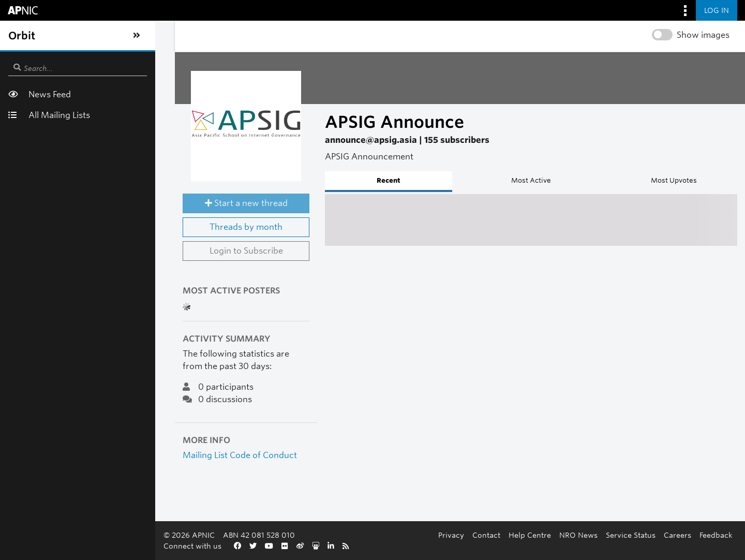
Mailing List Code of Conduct (122, 478)
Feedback (489, 546)
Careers (451, 546)
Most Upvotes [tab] (637, 180)
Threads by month (140, 250)
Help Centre (303, 546)
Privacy (225, 546)
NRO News (352, 546)
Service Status (404, 546)
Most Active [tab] (471, 180)
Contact (260, 546)
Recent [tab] (305, 180)
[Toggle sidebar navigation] (19, 36)
